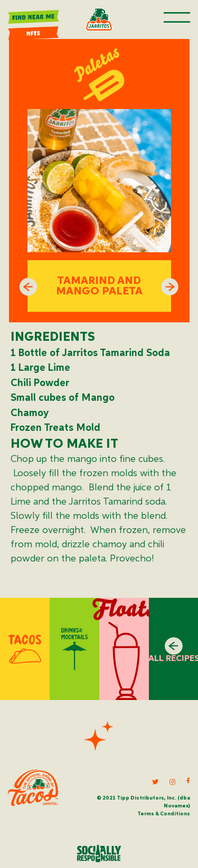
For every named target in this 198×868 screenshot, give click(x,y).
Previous (29, 287)
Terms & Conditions (164, 814)
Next (170, 287)
